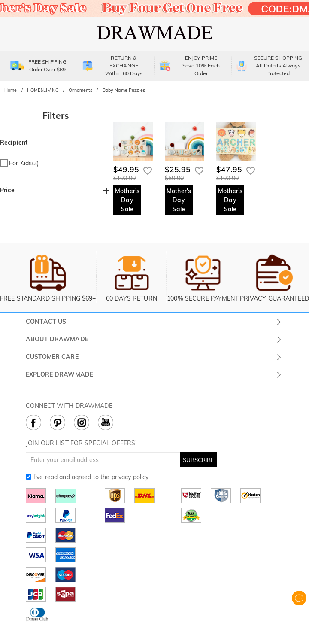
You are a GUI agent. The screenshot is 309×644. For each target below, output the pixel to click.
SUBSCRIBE (198, 460)
